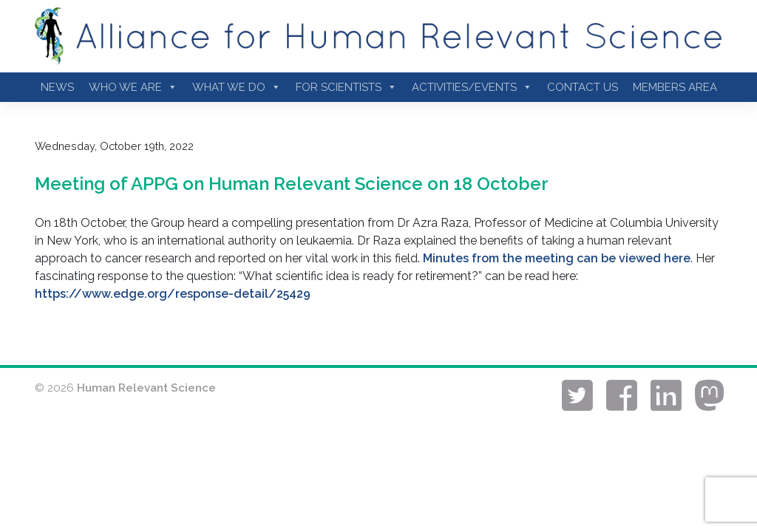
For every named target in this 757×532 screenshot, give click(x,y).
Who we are (133, 87)
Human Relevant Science (146, 388)
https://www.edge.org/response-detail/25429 (173, 294)
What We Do (237, 87)
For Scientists (346, 87)
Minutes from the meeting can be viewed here (557, 258)
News (57, 87)
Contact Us (583, 87)
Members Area (675, 87)
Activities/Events (472, 87)
